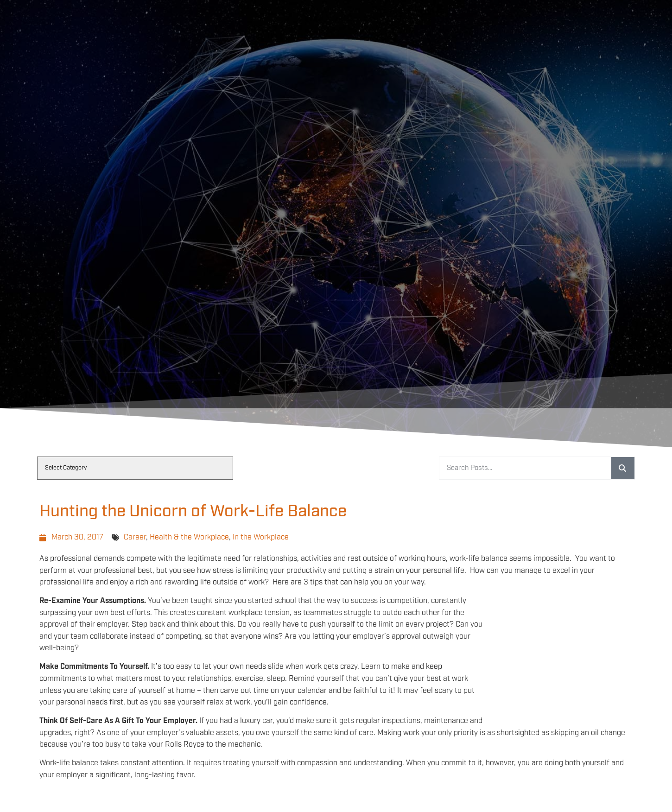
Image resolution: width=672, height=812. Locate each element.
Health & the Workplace (189, 537)
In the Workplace (261, 537)
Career (135, 537)
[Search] (623, 468)
